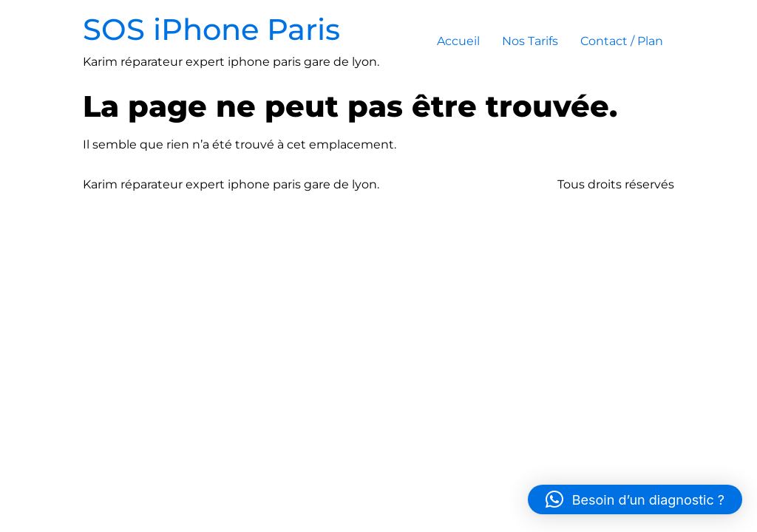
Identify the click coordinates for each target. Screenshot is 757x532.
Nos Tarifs (530, 41)
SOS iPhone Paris (211, 29)
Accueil (458, 41)
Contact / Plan (622, 41)
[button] (635, 499)
